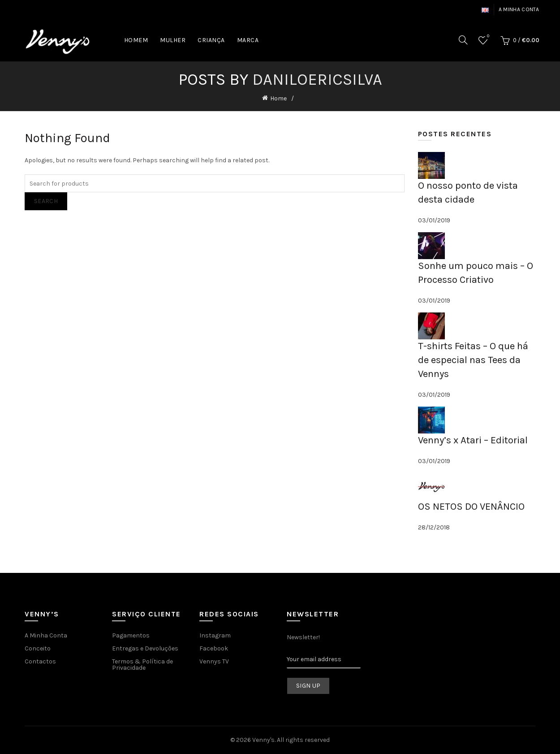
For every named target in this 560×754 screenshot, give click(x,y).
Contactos (40, 661)
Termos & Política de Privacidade (142, 665)
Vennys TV (214, 661)
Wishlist (487, 37)
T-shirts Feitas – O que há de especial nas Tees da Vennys (473, 360)
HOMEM (136, 40)
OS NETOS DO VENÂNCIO (471, 507)
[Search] (463, 40)
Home (278, 98)
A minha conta (519, 9)
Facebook (214, 648)
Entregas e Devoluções (145, 648)
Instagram (215, 635)
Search (46, 201)
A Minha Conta (46, 635)
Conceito (38, 648)
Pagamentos (131, 635)
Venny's (263, 740)
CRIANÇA (211, 40)
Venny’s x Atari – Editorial (473, 440)
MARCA (248, 40)
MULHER (173, 40)
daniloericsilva (317, 79)
